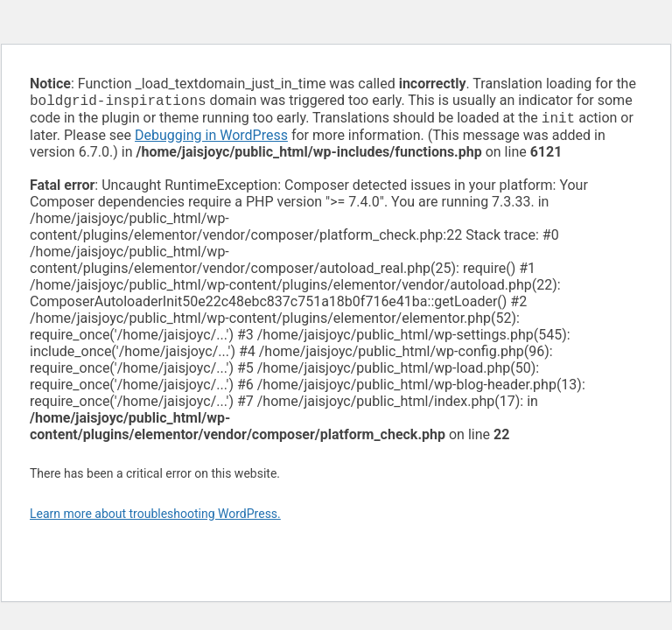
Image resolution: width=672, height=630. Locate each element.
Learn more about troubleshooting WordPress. (155, 517)
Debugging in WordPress (211, 139)
